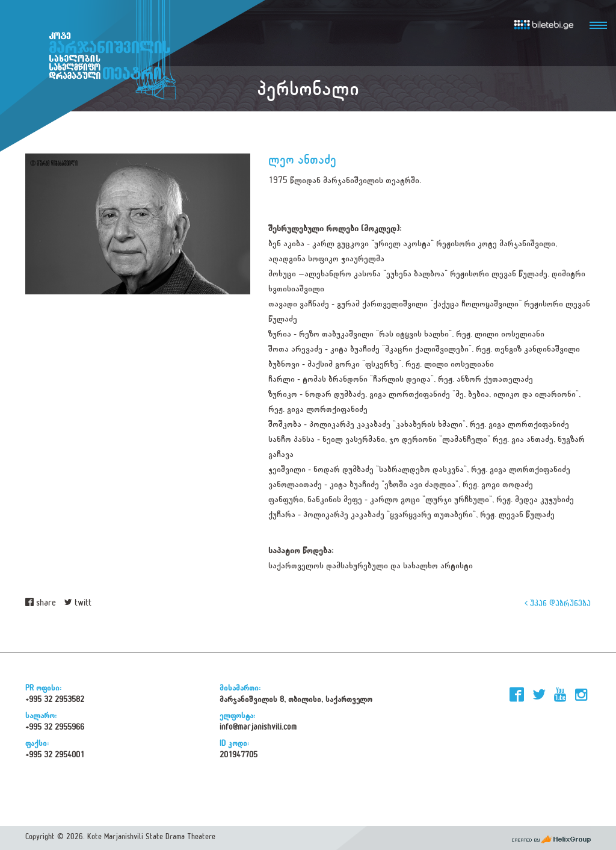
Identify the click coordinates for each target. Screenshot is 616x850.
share (41, 603)
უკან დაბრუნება (558, 603)
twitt (78, 603)
